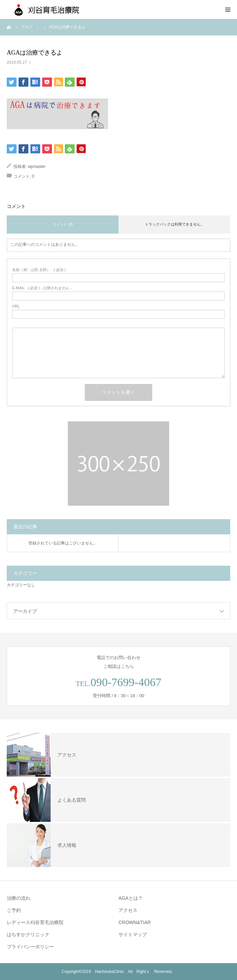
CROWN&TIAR (135, 922)
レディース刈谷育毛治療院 (35, 922)
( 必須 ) (39, 270)
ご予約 (14, 910)
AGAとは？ (131, 898)
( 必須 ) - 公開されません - (42, 288)
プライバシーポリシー (30, 947)
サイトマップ (133, 934)
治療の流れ (19, 898)
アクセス (128, 910)
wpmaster (37, 167)
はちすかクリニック (28, 934)
